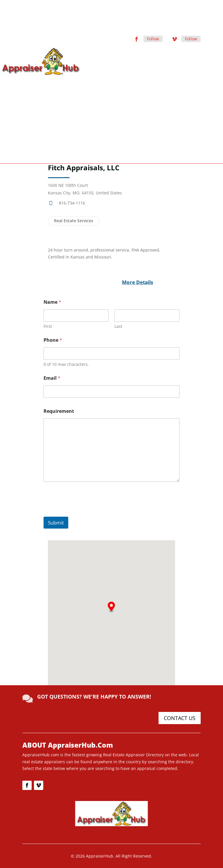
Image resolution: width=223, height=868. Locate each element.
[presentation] (88, 513)
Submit (56, 523)
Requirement (59, 411)
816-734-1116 (72, 203)
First (48, 326)
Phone (53, 340)
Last (118, 326)
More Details (137, 282)
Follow (153, 39)
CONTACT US (180, 718)
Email (52, 378)
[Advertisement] (111, 119)
